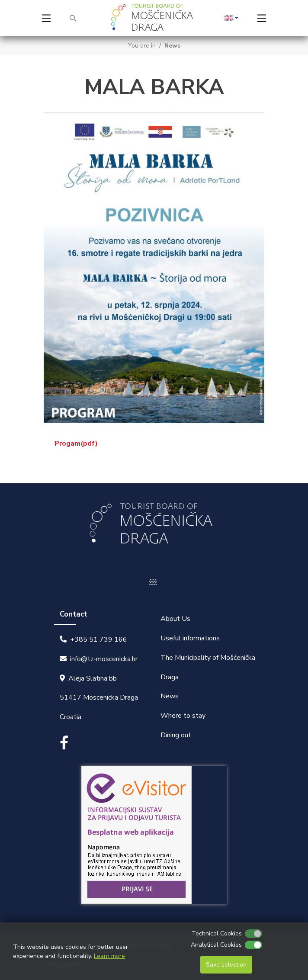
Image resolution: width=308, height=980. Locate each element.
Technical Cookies (217, 933)
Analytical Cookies (216, 945)
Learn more (109, 956)
